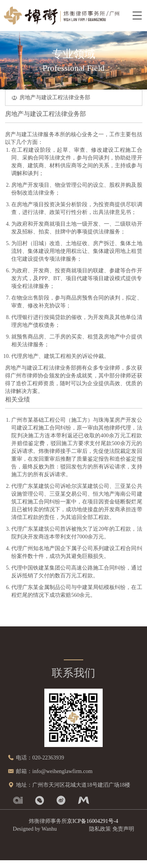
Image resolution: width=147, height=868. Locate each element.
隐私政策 (100, 829)
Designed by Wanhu (35, 829)
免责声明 (123, 829)
